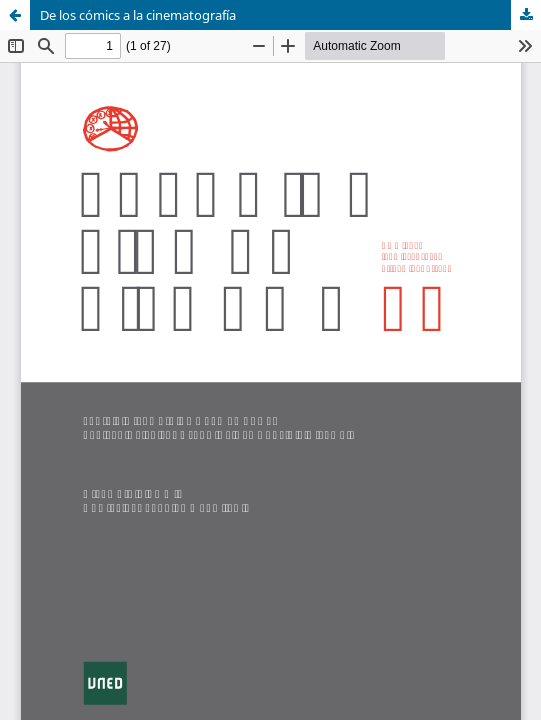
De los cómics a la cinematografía (138, 15)
